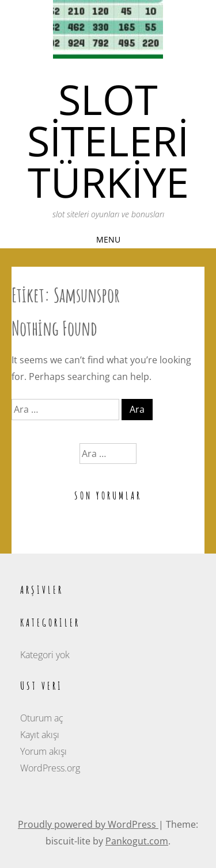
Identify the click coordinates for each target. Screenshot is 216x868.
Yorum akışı (43, 751)
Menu (108, 239)
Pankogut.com (137, 841)
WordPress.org (50, 768)
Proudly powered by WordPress (88, 824)
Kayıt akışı (40, 735)
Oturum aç (42, 718)
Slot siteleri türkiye (108, 140)
